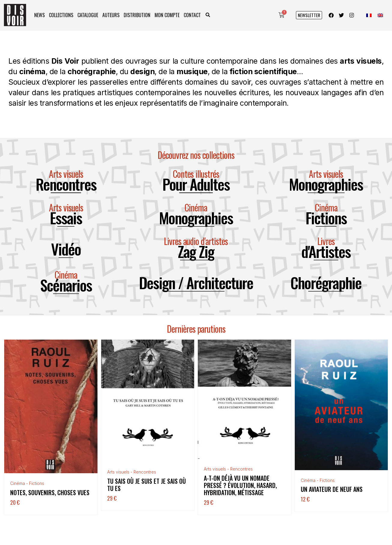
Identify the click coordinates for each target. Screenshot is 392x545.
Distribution (137, 15)
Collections (61, 15)
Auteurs (111, 15)
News (39, 15)
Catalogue (88, 15)
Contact (192, 15)
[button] (208, 15)
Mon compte (167, 15)
